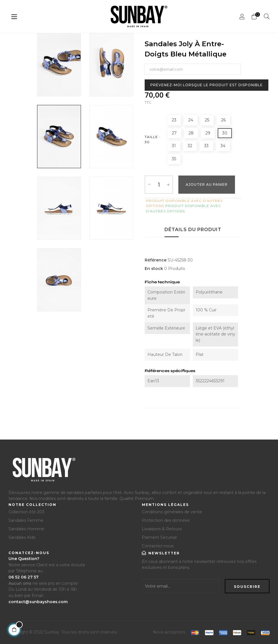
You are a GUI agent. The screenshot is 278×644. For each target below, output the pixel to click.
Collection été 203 (26, 512)
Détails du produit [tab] (193, 230)
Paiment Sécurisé (159, 537)
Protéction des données (166, 520)
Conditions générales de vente (172, 512)
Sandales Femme (26, 520)
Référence (156, 260)
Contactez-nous (158, 546)
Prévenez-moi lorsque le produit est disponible (207, 85)
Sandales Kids (22, 537)
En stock (154, 269)
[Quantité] (159, 185)
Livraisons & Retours (162, 529)
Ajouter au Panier (207, 184)
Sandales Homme (26, 529)
